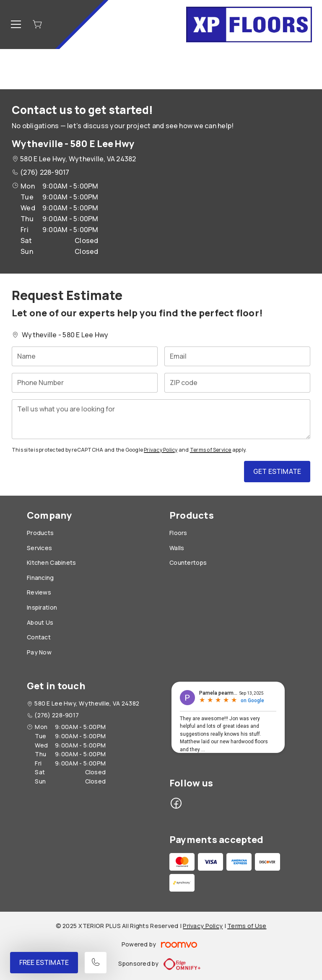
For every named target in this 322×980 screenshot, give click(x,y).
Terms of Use (247, 926)
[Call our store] (96, 963)
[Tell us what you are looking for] (161, 419)
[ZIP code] (237, 383)
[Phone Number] (85, 383)
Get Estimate (277, 471)
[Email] (237, 356)
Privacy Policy (161, 450)
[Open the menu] (16, 24)
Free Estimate (44, 962)
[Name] (85, 356)
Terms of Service (211, 450)
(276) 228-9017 (45, 172)
